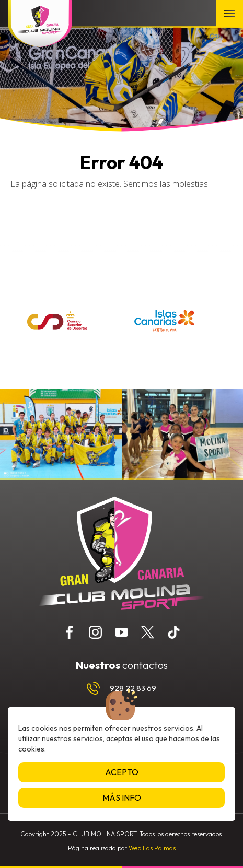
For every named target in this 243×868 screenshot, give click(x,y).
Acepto (122, 772)
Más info (122, 797)
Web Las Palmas (152, 848)
